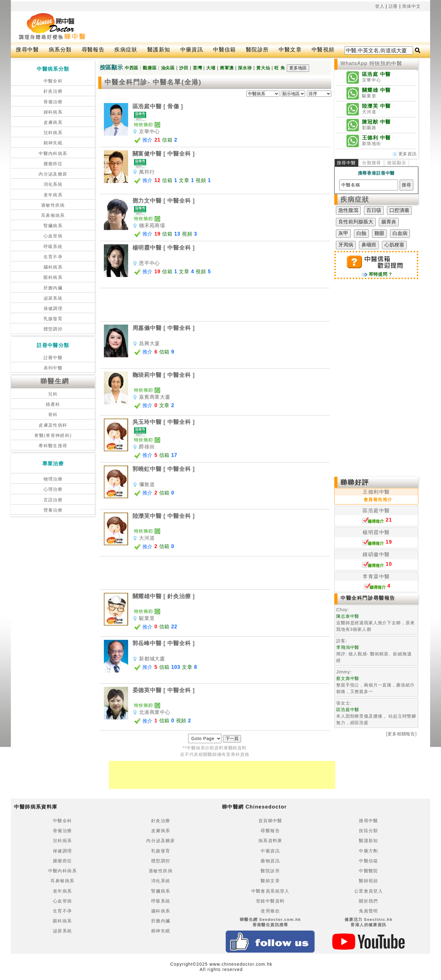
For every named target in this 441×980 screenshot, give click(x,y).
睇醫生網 (55, 381)
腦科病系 (53, 267)
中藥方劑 (369, 851)
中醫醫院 (369, 871)
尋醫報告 (93, 50)
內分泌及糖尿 (53, 174)
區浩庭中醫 (376, 511)
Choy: (343, 610)
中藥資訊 (192, 50)
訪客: (341, 641)
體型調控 (53, 329)
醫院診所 (258, 50)
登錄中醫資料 (270, 901)
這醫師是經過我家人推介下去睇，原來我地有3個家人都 (375, 623)
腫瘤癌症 (53, 164)
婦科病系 (53, 112)
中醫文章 (290, 50)
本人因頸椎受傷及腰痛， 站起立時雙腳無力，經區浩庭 (376, 716)
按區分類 (369, 831)
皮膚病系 (53, 122)
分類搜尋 (372, 163)
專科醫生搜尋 (53, 446)
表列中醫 (53, 368)
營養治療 (53, 510)
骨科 (53, 415)
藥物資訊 (270, 861)
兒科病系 (53, 133)
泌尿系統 (53, 298)
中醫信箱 (225, 50)
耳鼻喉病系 (53, 215)
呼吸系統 (53, 246)
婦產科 (53, 404)
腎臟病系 (53, 226)
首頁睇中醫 (270, 821)
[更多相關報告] (401, 734)
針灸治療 (53, 91)
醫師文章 (270, 881)
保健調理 (53, 308)
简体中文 (411, 6)
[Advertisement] (256, 27)
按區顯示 (397, 163)
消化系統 (53, 184)
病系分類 (60, 50)
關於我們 (369, 901)
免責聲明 (369, 911)
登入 (380, 6)
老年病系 (53, 195)
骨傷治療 (53, 102)
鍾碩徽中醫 (376, 554)
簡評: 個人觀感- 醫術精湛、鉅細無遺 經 (374, 654)
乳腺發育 (53, 319)
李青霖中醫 (376, 577)
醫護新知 (159, 50)
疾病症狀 (126, 50)
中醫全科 (53, 81)
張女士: (344, 703)
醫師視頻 (369, 881)
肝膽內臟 (53, 288)
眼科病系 (53, 277)
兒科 (53, 394)
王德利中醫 (376, 492)
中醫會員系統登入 (270, 891)
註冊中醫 (53, 358)
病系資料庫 (270, 841)
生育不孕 (53, 257)
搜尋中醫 (27, 50)
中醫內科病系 (53, 153)
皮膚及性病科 (53, 425)
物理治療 (53, 479)
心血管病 (53, 236)
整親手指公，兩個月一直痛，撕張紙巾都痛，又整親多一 (375, 685)
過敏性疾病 (53, 205)
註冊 (393, 6)
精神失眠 (53, 143)
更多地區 (298, 68)
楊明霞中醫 (376, 532)
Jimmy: (344, 672)
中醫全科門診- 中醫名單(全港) (153, 82)
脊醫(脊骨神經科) (53, 435)
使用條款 (270, 911)
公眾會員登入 (369, 891)
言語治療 (53, 500)
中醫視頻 (323, 50)
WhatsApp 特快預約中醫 (371, 63)
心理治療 (53, 489)
